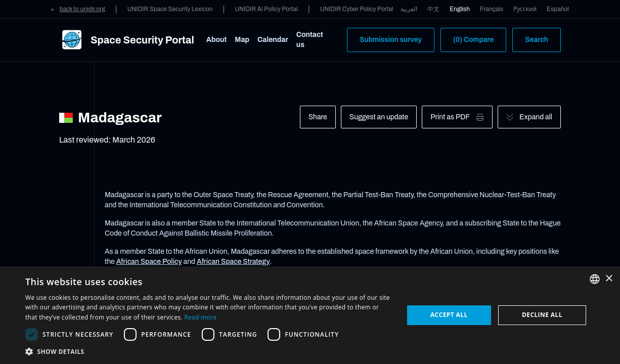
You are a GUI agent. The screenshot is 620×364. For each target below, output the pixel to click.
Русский (525, 9)
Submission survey (391, 40)
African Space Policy (149, 262)
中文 (433, 9)
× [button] (609, 279)
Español (558, 9)
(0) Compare (473, 40)
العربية (409, 9)
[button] (209, 351)
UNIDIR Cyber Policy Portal (357, 9)
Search (537, 40)
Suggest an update (379, 117)
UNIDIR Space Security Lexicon (170, 9)
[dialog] (310, 315)
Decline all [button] (542, 315)
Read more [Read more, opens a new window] (200, 317)
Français (492, 9)
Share (318, 117)
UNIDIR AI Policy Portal (266, 9)
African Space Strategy (233, 262)
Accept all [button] (449, 315)
